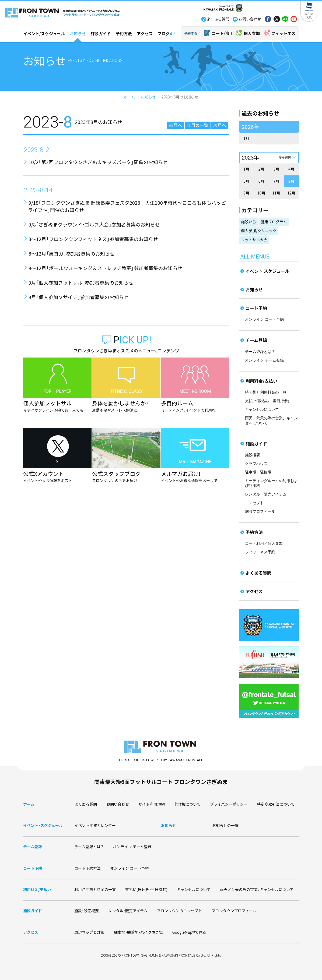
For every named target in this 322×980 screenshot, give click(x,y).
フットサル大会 (254, 240)
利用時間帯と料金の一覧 (95, 889)
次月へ (220, 125)
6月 (261, 181)
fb (268, 20)
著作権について (187, 804)
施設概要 (253, 455)
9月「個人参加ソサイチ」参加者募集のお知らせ (79, 297)
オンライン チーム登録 (264, 360)
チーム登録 (256, 340)
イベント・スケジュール (43, 825)
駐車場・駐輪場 (258, 472)
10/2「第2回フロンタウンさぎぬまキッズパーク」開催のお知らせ (98, 162)
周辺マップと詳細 (89, 932)
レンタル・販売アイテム (266, 494)
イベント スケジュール (267, 271)
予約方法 (124, 33)
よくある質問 (258, 573)
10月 (261, 193)
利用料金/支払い (261, 381)
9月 (246, 193)
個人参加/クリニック (259, 231)
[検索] (272, 9)
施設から (248, 222)
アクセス (145, 33)
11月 (276, 193)
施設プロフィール (260, 512)
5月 (246, 181)
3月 (276, 169)
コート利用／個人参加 (264, 544)
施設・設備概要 (87, 911)
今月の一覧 (198, 125)
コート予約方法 (87, 868)
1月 (246, 138)
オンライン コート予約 (264, 319)
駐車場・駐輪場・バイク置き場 (138, 932)
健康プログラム (274, 222)
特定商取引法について (276, 804)
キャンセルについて (262, 410)
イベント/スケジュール (44, 33)
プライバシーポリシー (229, 804)
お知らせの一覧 (225, 825)
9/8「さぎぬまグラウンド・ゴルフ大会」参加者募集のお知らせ (94, 224)
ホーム (129, 97)
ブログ (164, 33)
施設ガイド (101, 33)
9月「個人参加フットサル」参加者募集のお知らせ (81, 282)
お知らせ (78, 33)
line (285, 20)
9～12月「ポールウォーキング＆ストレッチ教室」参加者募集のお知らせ (105, 268)
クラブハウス (256, 464)
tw (276, 20)
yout (294, 20)
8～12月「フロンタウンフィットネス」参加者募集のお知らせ (93, 239)
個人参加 (252, 33)
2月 (261, 169)
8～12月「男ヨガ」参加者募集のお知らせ (72, 253)
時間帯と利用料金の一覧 (266, 392)
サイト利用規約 (152, 804)
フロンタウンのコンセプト (180, 911)
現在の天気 (309, 15)
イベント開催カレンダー (95, 825)
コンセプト (254, 503)
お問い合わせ (118, 804)
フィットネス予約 (260, 552)
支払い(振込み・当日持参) (267, 401)
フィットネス (283, 33)
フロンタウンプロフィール (234, 911)
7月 (276, 181)
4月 (291, 169)
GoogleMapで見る (189, 932)
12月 (291, 193)
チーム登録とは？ (260, 352)
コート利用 (222, 33)
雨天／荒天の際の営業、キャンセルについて (257, 889)
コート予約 (256, 308)
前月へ (176, 125)
